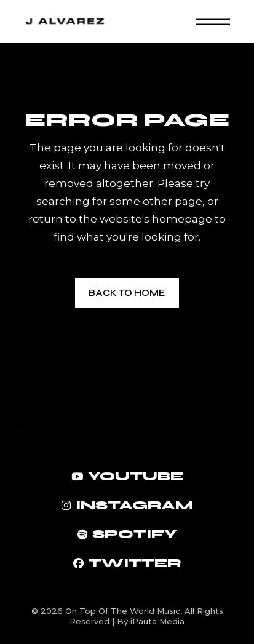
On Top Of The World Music (123, 611)
